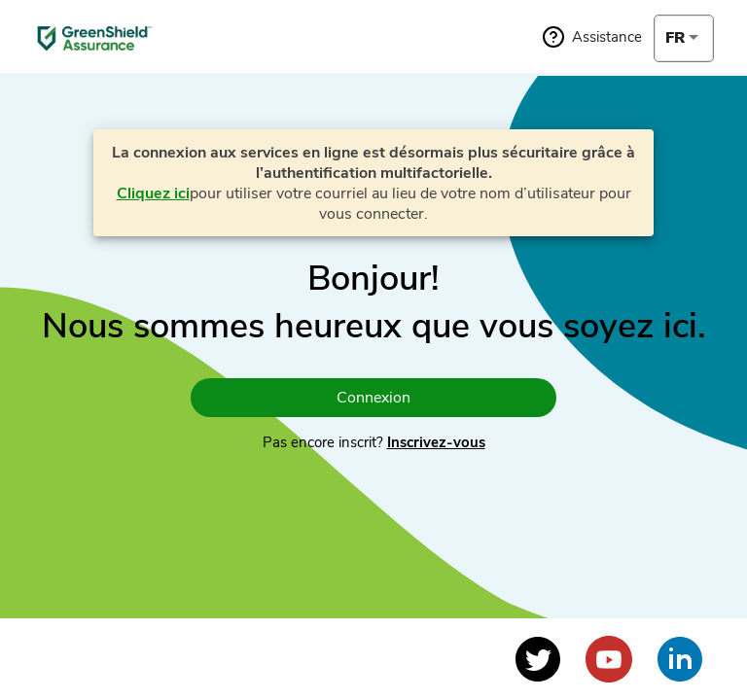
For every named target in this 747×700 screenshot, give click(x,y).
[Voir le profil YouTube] (609, 659)
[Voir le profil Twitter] (538, 659)
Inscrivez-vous (436, 442)
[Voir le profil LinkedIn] (680, 659)
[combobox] (684, 38)
